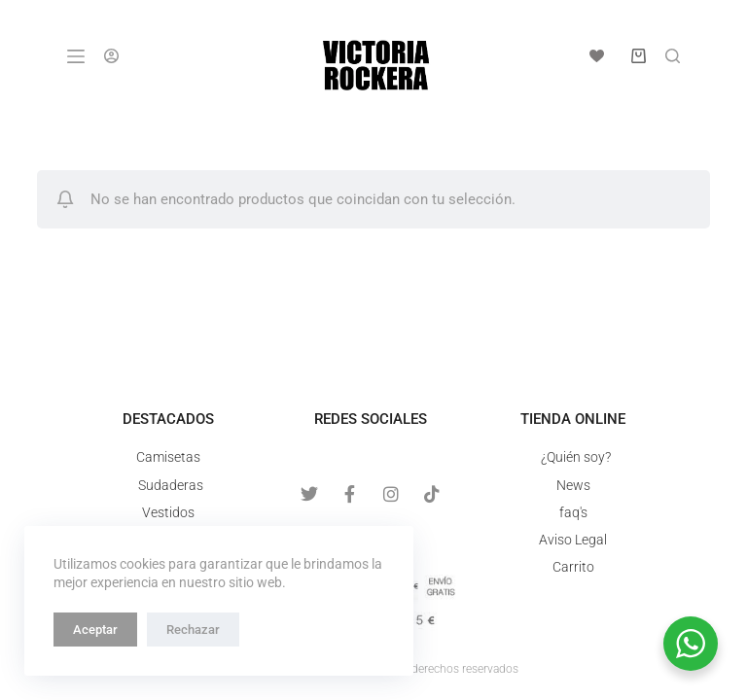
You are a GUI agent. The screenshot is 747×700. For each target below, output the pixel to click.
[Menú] (76, 56)
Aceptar (95, 630)
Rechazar (193, 630)
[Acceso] (111, 56)
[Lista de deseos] (597, 56)
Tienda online (573, 419)
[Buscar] (673, 56)
